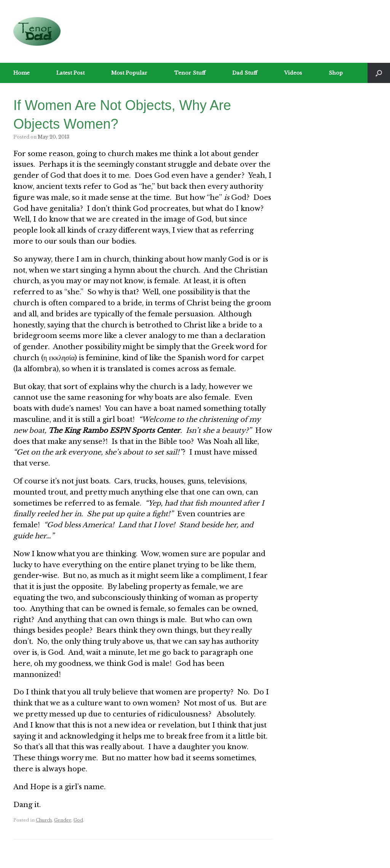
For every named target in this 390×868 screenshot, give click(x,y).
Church (44, 820)
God (78, 820)
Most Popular (129, 73)
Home (22, 73)
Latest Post (70, 73)
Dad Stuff (245, 73)
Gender (63, 820)
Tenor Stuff (190, 73)
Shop (336, 73)
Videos (293, 73)
